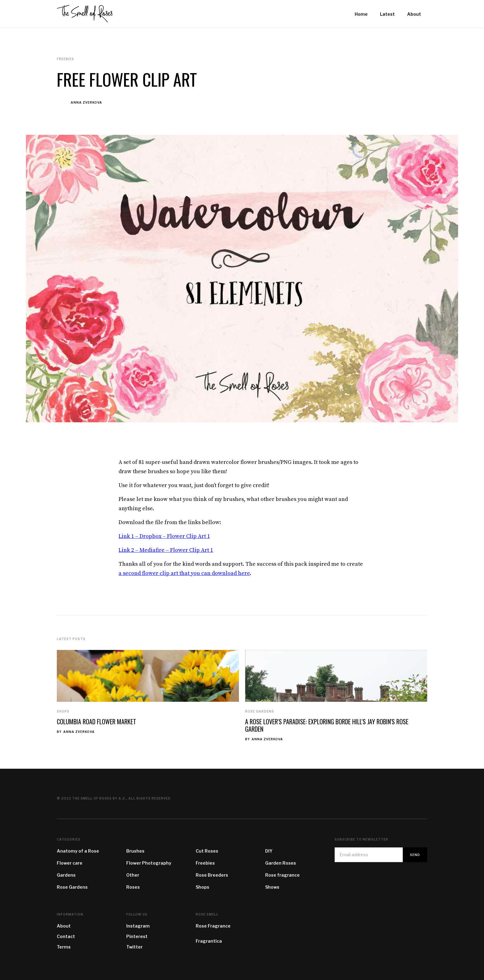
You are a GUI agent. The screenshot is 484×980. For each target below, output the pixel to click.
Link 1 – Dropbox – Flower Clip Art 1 (164, 536)
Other (133, 875)
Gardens (66, 875)
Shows (272, 887)
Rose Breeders (212, 875)
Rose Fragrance (213, 926)
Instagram (138, 926)
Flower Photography (149, 863)
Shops (63, 711)
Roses (133, 887)
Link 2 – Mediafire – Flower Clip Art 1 (166, 550)
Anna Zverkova (86, 102)
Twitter (134, 947)
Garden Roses (281, 863)
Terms (64, 947)
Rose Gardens (260, 711)
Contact (66, 936)
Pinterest (137, 936)
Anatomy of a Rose (78, 851)
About (64, 926)
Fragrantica (209, 941)
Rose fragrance (282, 875)
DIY (269, 851)
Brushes (135, 851)
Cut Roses (207, 851)
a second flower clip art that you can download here (184, 573)
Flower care (70, 863)
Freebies (205, 863)
